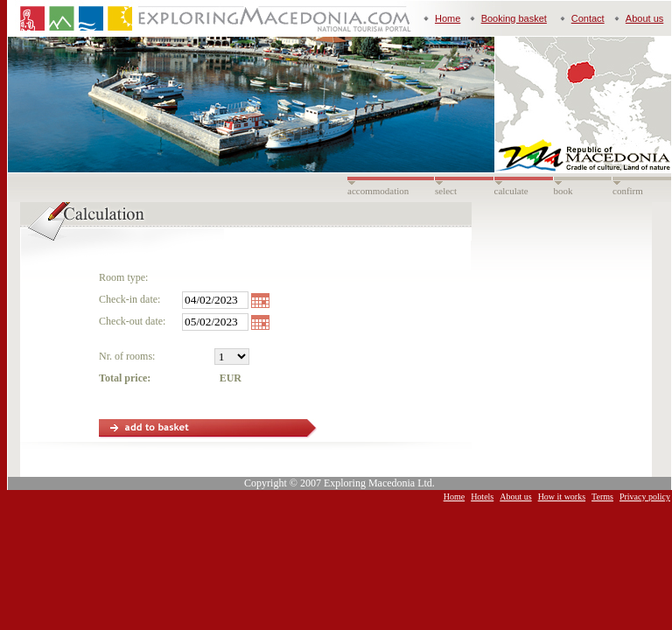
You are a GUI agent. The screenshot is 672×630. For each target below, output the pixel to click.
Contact (588, 18)
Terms (602, 497)
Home (448, 18)
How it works (562, 497)
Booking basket (514, 18)
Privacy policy (645, 497)
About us (644, 18)
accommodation (378, 191)
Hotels (482, 497)
